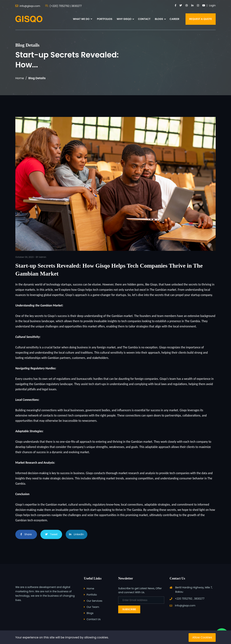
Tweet (51, 534)
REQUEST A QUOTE (201, 19)
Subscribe (129, 609)
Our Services (94, 601)
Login (212, 5)
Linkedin (77, 534)
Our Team (93, 607)
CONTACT (144, 19)
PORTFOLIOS (105, 19)
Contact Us (94, 619)
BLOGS (159, 19)
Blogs (90, 613)
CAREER (175, 19)
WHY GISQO (124, 19)
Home (20, 78)
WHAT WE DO (83, 19)
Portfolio (92, 595)
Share (26, 534)
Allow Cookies (202, 637)
